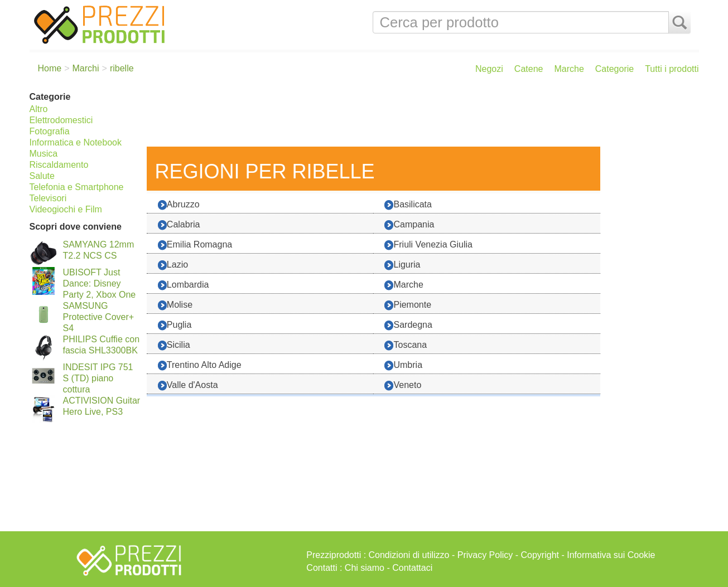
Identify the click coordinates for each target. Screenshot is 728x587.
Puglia (175, 325)
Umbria (403, 365)
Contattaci (412, 568)
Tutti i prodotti (672, 69)
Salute (42, 176)
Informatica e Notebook (76, 142)
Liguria (402, 265)
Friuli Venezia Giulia (428, 245)
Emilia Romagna (195, 245)
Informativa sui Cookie (611, 555)
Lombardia (184, 285)
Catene (529, 69)
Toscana (406, 345)
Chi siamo (365, 568)
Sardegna (408, 325)
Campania (409, 225)
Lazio (173, 265)
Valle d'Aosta (188, 385)
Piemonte (408, 305)
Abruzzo (179, 205)
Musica (44, 154)
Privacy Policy (485, 555)
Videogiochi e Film (66, 209)
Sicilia (174, 345)
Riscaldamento (59, 165)
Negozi (489, 69)
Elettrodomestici (61, 120)
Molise (175, 305)
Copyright (540, 555)
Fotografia (50, 131)
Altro (39, 109)
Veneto (403, 385)
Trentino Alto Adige (200, 365)
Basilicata (408, 205)
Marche (569, 69)
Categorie (614, 69)
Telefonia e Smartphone (77, 187)
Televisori (48, 198)
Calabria (179, 225)
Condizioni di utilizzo (409, 555)
